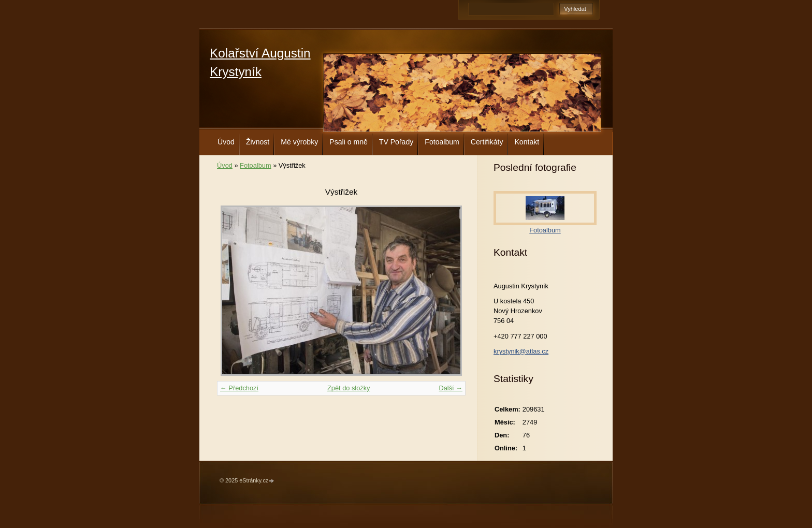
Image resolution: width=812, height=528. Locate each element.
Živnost (258, 142)
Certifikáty (487, 142)
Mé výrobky (299, 142)
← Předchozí (239, 388)
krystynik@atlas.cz (521, 351)
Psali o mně (349, 142)
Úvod (226, 142)
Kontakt (527, 142)
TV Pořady (396, 142)
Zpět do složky (349, 388)
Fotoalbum (442, 142)
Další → (451, 388)
